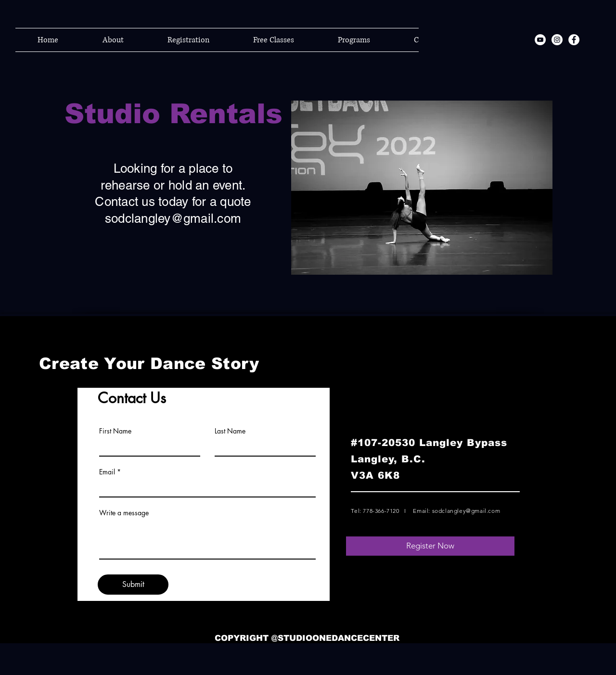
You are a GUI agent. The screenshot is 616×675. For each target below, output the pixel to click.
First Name (115, 431)
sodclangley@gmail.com (173, 218)
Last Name (230, 431)
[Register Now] (430, 546)
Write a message (124, 513)
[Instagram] (557, 40)
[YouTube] (540, 40)
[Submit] (133, 585)
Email (107, 472)
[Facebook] (574, 40)
